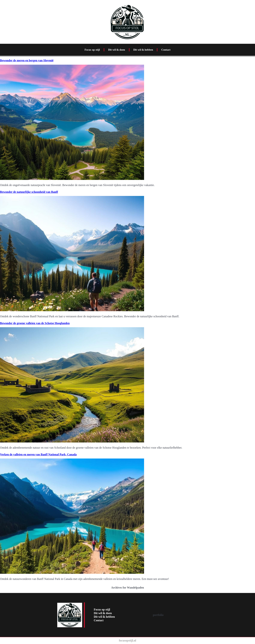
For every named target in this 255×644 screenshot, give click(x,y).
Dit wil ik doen (117, 50)
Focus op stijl (92, 50)
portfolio (158, 615)
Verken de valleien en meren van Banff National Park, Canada (38, 454)
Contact (166, 50)
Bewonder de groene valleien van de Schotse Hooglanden (35, 323)
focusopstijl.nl (127, 640)
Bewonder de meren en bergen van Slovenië (27, 60)
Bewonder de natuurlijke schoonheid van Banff (29, 192)
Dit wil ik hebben (143, 50)
